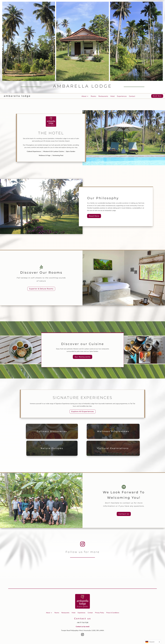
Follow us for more (83, 552)
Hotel (113, 96)
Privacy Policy (99, 613)
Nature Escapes (52, 448)
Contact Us (124, 514)
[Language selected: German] (153, 642)
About (84, 96)
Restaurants (103, 96)
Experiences (122, 96)
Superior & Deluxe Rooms (41, 289)
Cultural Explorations (113, 448)
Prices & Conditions (113, 613)
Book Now (157, 96)
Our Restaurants (82, 357)
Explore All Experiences (83, 411)
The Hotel (51, 133)
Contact (132, 96)
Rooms (93, 96)
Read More (94, 216)
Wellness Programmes (113, 431)
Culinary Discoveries (52, 431)
